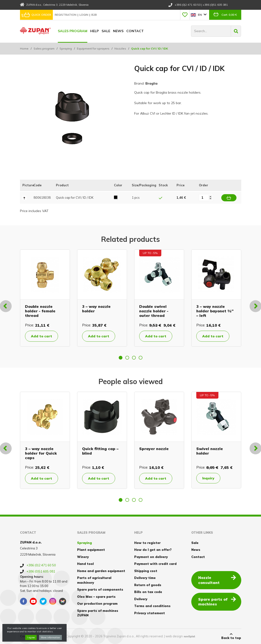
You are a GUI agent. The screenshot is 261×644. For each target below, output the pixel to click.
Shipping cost (146, 571)
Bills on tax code (148, 592)
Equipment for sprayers (93, 48)
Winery (83, 557)
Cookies (27, 636)
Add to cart (42, 336)
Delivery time (145, 578)
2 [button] (127, 358)
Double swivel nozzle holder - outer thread (154, 311)
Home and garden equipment (101, 571)
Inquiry (208, 478)
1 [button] (121, 358)
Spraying (66, 48)
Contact (135, 31)
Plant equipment (91, 550)
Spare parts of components (100, 589)
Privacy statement (150, 613)
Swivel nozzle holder (210, 451)
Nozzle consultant (217, 580)
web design (174, 636)
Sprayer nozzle (154, 449)
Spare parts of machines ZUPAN (98, 613)
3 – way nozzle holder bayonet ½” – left (215, 311)
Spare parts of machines (217, 601)
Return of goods (148, 585)
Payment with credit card (155, 564)
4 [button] (141, 358)
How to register (147, 543)
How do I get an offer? (153, 550)
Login (84, 15)
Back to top (231, 636)
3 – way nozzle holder (96, 309)
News (118, 31)
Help (94, 31)
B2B (94, 15)
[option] (45, 298)
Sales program (73, 31)
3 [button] (134, 358)
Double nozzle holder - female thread (40, 311)
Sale (106, 31)
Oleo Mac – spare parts (96, 597)
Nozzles (120, 48)
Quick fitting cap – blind (100, 451)
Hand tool (85, 564)
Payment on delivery (151, 557)
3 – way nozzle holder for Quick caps (41, 453)
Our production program (97, 603)
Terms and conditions (152, 606)
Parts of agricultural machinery (94, 580)
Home (24, 48)
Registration (66, 15)
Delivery (141, 599)
